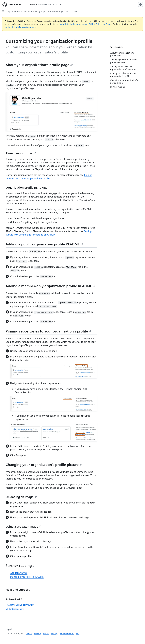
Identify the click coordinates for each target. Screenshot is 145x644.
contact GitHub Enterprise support (21, 27)
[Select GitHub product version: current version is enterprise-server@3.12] (45, 5)
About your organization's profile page (39, 65)
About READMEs (19, 573)
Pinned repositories (21, 153)
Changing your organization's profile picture (44, 465)
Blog (78, 633)
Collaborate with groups (34, 11)
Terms (29, 633)
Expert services (67, 633)
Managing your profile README (27, 577)
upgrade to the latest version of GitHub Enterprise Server (85, 24)
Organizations (13, 11)
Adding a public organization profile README (44, 244)
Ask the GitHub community (20, 605)
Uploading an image (21, 497)
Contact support (15, 609)
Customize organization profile (63, 11)
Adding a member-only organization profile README (50, 286)
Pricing (54, 633)
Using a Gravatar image (24, 527)
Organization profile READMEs (28, 188)
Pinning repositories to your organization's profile (48, 331)
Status (46, 633)
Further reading (20, 566)
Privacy (37, 633)
